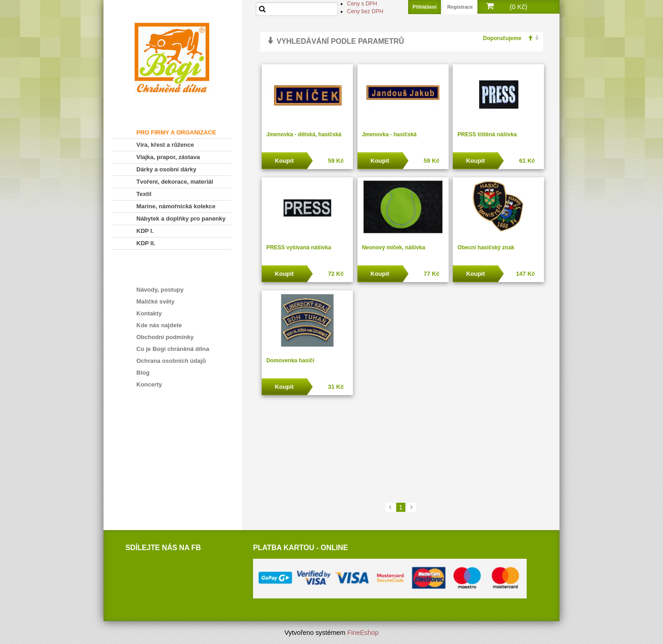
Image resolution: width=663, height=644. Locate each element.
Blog (143, 373)
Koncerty (149, 384)
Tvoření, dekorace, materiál (175, 182)
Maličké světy (155, 301)
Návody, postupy (160, 290)
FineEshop (363, 633)
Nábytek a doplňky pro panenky (181, 219)
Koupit (284, 161)
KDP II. (146, 243)
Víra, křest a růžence (165, 145)
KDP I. (145, 231)
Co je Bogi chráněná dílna (173, 349)
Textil (144, 194)
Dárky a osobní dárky (166, 169)
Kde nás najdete (159, 325)
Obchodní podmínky (165, 337)
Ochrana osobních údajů (171, 361)
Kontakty (149, 313)
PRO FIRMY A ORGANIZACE (176, 132)
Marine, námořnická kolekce (176, 206)
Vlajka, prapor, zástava (168, 157)
